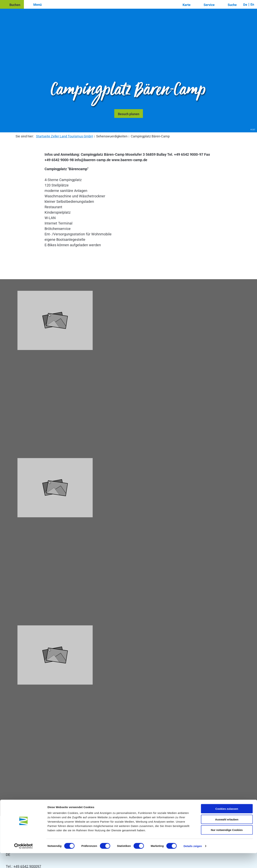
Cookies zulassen (227, 824)
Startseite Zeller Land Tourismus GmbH (64, 136)
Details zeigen (193, 861)
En (252, 4)
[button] (12, 4)
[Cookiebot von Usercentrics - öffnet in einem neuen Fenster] (23, 861)
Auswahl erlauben (227, 834)
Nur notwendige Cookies (227, 845)
